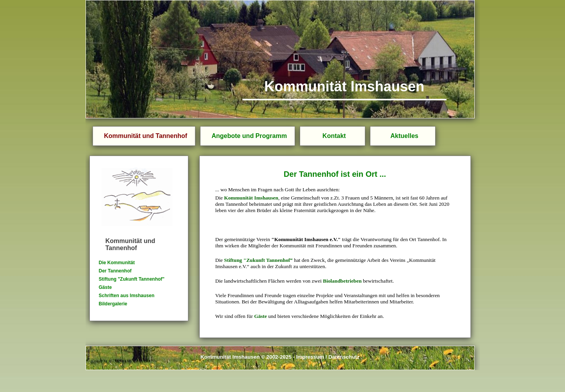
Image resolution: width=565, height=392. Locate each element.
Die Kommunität (117, 263)
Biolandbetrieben (342, 281)
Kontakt (334, 136)
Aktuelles (404, 136)
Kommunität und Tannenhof (146, 136)
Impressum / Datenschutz (328, 357)
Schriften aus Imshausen (127, 296)
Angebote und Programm (249, 136)
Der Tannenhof (115, 271)
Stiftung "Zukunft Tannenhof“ (258, 260)
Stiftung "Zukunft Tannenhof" (132, 279)
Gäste (105, 287)
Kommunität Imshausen (251, 198)
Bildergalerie (113, 304)
